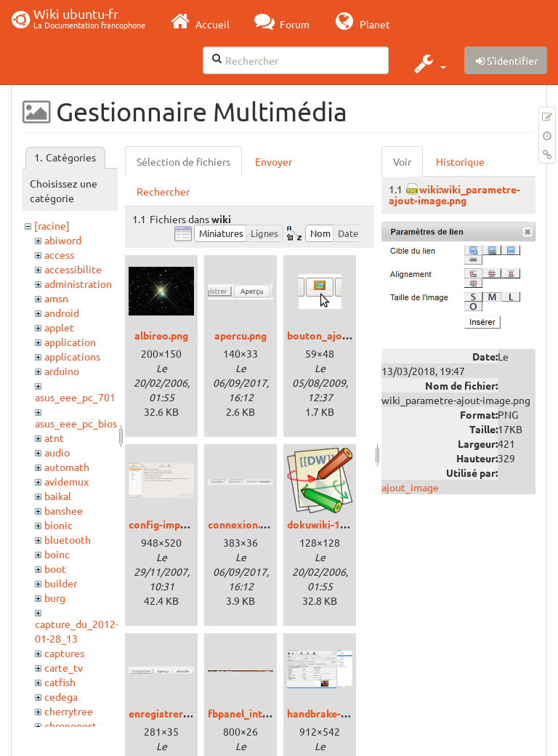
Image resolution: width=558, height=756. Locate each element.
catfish (60, 682)
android (62, 313)
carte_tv (64, 667)
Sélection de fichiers (183, 161)
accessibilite (73, 269)
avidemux (66, 481)
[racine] (52, 225)
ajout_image (410, 487)
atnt (54, 438)
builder (61, 583)
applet (59, 327)
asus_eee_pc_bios (76, 423)
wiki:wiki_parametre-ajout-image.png (454, 194)
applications (72, 356)
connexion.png (243, 524)
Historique (460, 161)
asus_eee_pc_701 (75, 397)
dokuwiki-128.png (329, 524)
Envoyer (274, 161)
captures (64, 653)
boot (55, 568)
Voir (402, 161)
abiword (63, 240)
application (70, 342)
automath (67, 467)
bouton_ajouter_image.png (352, 335)
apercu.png (240, 335)
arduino (62, 371)
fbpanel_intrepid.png (257, 713)
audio (57, 452)
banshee (64, 510)
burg (55, 598)
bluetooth (68, 539)
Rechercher (163, 191)
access (59, 254)
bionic (58, 525)
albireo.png (161, 335)
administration (78, 283)
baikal (58, 496)
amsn (56, 298)
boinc (57, 554)
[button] (428, 63)
